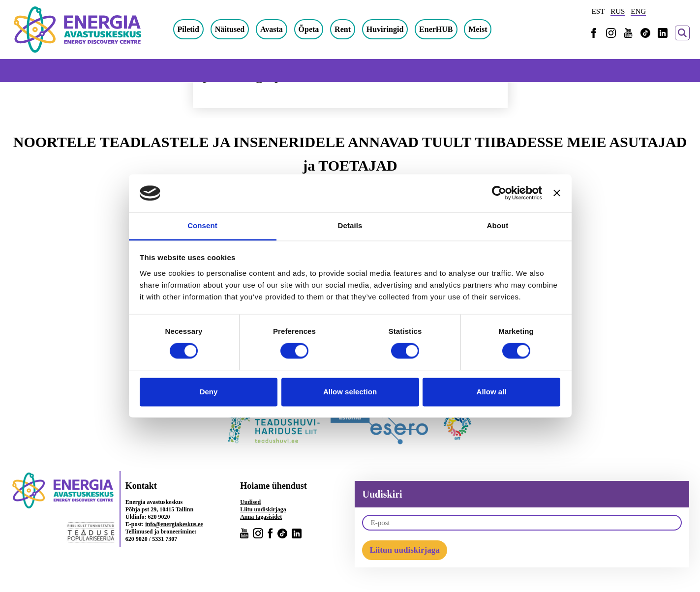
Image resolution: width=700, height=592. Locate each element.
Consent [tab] (202, 225)
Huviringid (385, 29)
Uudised (250, 502)
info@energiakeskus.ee (174, 524)
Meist (478, 29)
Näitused (230, 29)
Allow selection (350, 392)
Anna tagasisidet (261, 517)
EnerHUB (436, 29)
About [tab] (498, 225)
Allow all (492, 392)
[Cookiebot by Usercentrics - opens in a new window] (499, 193)
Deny (209, 392)
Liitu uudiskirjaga (263, 509)
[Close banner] (557, 193)
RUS (618, 11)
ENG (638, 11)
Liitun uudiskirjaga (404, 550)
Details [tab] (350, 225)
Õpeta (309, 29)
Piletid (188, 29)
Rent (343, 29)
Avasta (272, 29)
